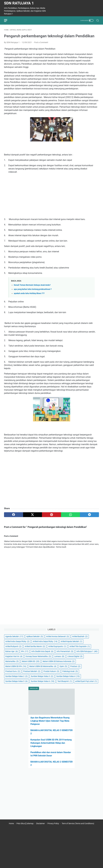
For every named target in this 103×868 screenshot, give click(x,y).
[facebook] (14, 515)
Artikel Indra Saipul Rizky (45, 641)
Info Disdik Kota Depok (42, 651)
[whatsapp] (71, 515)
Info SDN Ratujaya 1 (87, 651)
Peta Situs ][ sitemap (25, 823)
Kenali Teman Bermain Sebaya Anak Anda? (32, 285)
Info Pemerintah (65, 651)
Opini (63, 666)
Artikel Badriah (80, 636)
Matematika (12, 661)
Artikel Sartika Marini (35, 646)
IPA (25, 651)
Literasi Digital (75, 656)
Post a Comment (41, 42)
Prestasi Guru (13, 671)
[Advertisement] (51, 196)
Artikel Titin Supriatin (80, 646)
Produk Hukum (51, 671)
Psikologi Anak (70, 671)
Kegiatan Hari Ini (14, 656)
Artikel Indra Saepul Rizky (17, 641)
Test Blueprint (65, 681)
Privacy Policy (53, 823)
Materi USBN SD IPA (16, 666)
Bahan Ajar (12, 651)
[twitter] (33, 515)
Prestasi (75, 666)
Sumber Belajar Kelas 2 (16, 676)
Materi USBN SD (31, 661)
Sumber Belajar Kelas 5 (16, 681)
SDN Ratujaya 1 (19, 3)
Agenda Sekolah (14, 636)
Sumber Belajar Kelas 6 (43, 681)
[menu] (7, 20)
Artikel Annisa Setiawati (58, 636)
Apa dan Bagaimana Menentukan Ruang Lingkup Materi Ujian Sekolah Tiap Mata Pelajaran (50, 721)
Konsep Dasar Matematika (38, 656)
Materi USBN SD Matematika (43, 666)
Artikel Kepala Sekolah (71, 641)
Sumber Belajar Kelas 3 (42, 676)
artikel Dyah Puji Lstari (86, 681)
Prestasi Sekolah (32, 671)
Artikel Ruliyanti (13, 646)
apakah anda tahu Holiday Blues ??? (29, 293)
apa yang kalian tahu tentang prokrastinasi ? (33, 289)
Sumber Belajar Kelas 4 (68, 676)
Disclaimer (41, 823)
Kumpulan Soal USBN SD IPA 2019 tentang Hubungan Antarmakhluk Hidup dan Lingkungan (51, 743)
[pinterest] (51, 515)
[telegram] (89, 515)
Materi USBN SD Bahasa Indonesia (59, 661)
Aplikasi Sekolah (35, 636)
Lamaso (59, 656)
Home (11, 823)
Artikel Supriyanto (57, 646)
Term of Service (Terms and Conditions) (78, 823)
